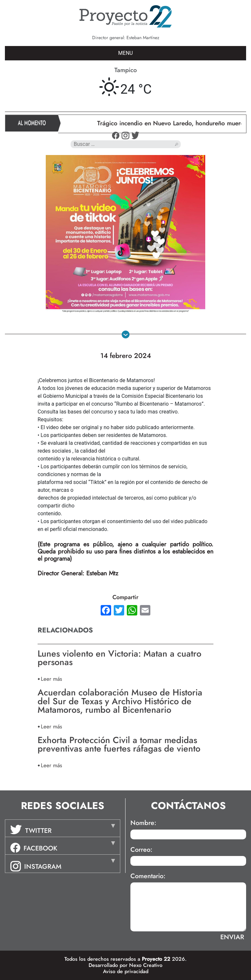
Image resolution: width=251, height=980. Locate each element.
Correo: (141, 850)
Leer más (51, 679)
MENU (126, 53)
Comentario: (148, 876)
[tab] (63, 828)
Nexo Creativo (146, 965)
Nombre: (143, 823)
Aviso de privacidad (126, 971)
